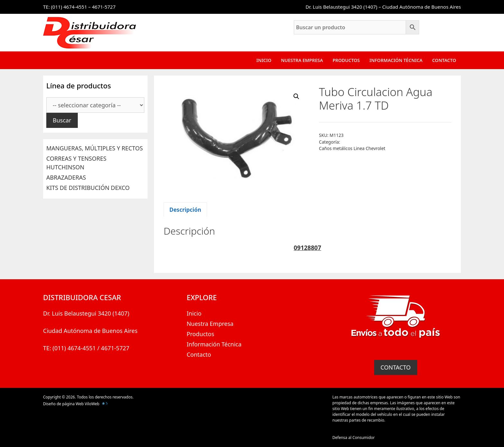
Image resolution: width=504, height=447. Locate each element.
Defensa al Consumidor (354, 438)
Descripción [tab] (185, 210)
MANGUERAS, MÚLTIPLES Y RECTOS (94, 148)
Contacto (444, 60)
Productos (346, 60)
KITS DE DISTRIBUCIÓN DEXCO (88, 188)
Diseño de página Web (63, 404)
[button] (296, 96)
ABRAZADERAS (66, 177)
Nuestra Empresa (302, 60)
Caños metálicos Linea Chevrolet (352, 148)
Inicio (264, 60)
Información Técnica (396, 60)
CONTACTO (396, 367)
